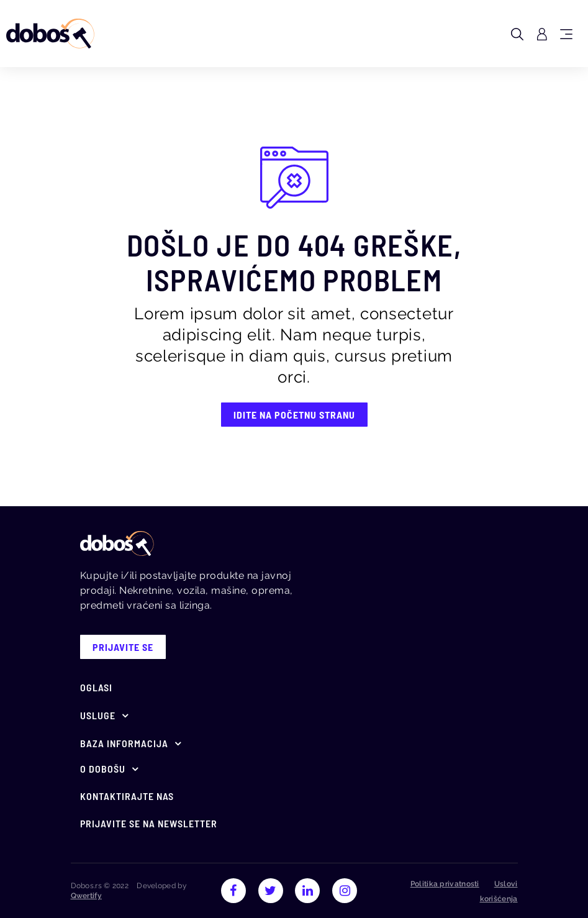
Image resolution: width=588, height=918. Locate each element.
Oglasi (96, 687)
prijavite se (123, 647)
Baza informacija (124, 743)
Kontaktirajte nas (127, 796)
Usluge (98, 715)
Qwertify (86, 896)
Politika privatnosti (445, 884)
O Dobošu (103, 769)
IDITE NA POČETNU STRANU (294, 415)
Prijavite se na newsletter (149, 823)
